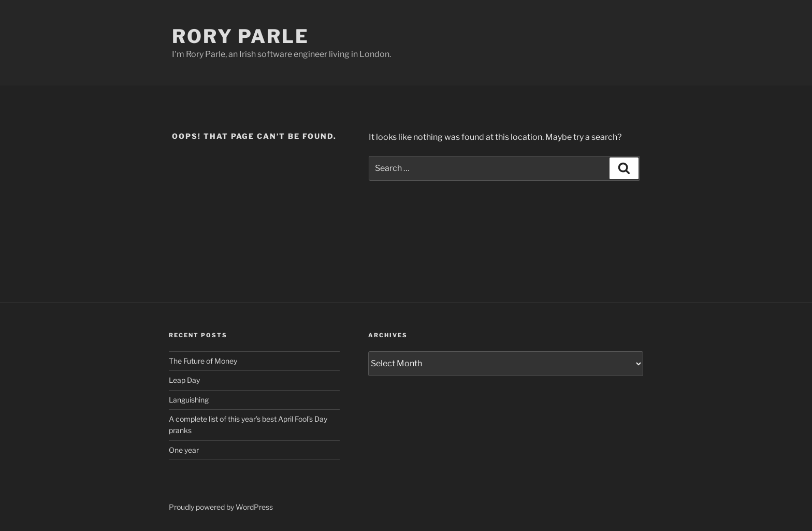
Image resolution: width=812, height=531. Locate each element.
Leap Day (184, 380)
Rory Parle (241, 36)
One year (184, 450)
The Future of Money (203, 361)
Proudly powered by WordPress (221, 507)
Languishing (189, 400)
